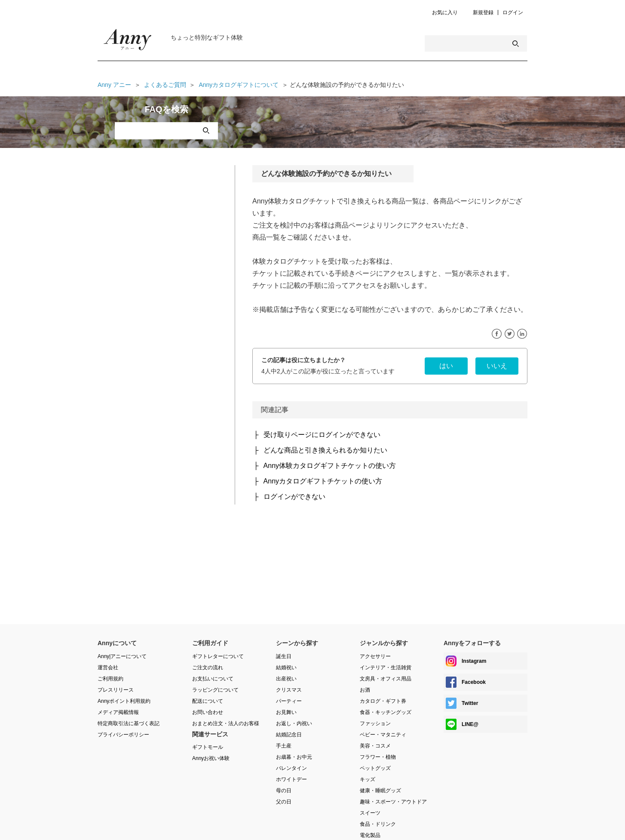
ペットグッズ (375, 768)
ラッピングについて (215, 690)
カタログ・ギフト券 (383, 701)
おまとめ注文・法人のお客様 (226, 723)
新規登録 (483, 13)
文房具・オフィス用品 (386, 679)
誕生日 (284, 656)
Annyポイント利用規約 (124, 701)
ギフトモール (208, 747)
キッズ (368, 779)
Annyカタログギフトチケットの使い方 (323, 481)
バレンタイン (291, 768)
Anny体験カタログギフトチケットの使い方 (330, 466)
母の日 (284, 791)
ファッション (375, 723)
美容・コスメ (375, 746)
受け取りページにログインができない (322, 435)
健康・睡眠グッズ (380, 791)
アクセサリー (375, 656)
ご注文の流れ (208, 668)
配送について (208, 701)
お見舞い (286, 712)
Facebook (497, 334)
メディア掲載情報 (118, 712)
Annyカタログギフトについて (239, 85)
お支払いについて (213, 679)
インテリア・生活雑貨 (386, 668)
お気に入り (445, 13)
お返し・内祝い (294, 723)
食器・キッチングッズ (386, 712)
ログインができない (294, 497)
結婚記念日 (289, 735)
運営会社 (108, 668)
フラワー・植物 (378, 757)
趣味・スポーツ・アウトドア (393, 802)
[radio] (446, 366)
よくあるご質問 (165, 85)
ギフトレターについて (218, 656)
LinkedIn (522, 334)
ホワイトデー (291, 779)
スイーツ (370, 813)
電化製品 (370, 835)
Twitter (510, 334)
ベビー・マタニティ (383, 735)
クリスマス (289, 690)
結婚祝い (286, 668)
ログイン (513, 13)
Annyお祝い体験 (211, 758)
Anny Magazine (128, 42)
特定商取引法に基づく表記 (129, 723)
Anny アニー (114, 85)
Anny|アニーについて (122, 656)
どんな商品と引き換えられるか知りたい (325, 450)
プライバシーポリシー (123, 735)
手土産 (284, 746)
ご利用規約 (110, 679)
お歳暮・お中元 (294, 757)
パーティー (289, 701)
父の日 (284, 802)
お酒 (365, 690)
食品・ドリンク (378, 824)
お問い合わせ (208, 712)
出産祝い (286, 679)
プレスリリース (116, 690)
